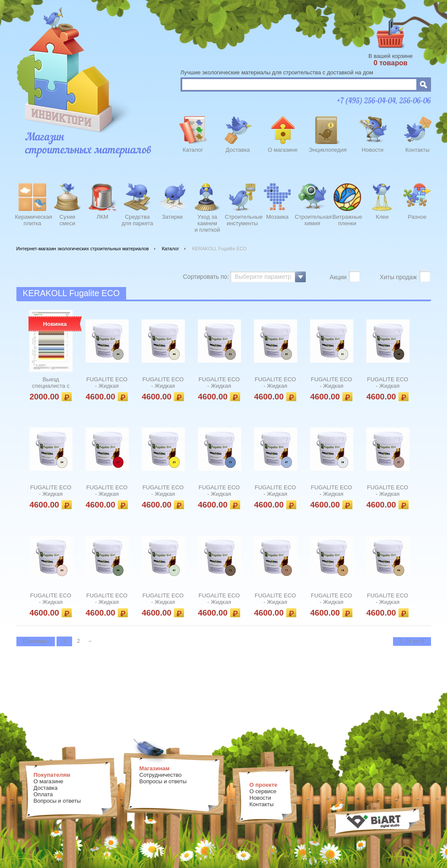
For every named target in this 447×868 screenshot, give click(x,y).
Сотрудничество (161, 775)
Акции (339, 277)
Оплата (43, 794)
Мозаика (277, 217)
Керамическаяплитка (33, 220)
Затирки (172, 217)
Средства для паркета (138, 220)
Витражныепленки (347, 220)
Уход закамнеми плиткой (207, 222)
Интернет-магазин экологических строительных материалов (83, 249)
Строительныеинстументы (243, 220)
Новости (372, 150)
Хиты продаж (399, 277)
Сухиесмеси (68, 220)
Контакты (417, 150)
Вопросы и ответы (57, 801)
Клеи (382, 217)
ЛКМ (103, 217)
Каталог (193, 150)
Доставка (238, 150)
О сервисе (263, 791)
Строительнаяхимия (312, 220)
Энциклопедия (328, 150)
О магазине (283, 150)
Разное (417, 217)
